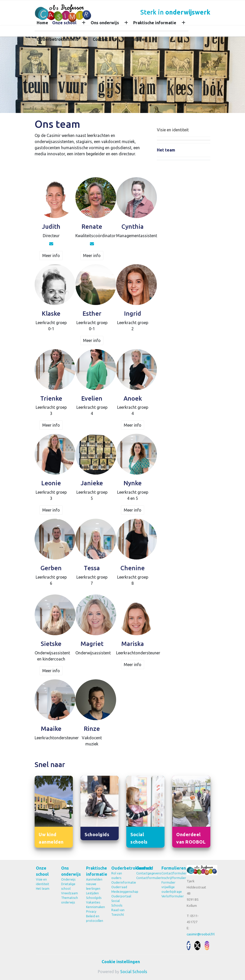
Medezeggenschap (120, 892)
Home (42, 23)
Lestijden (92, 893)
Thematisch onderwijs (70, 900)
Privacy (91, 912)
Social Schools (134, 972)
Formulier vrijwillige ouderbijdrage (170, 887)
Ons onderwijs (105, 23)
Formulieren (134, 39)
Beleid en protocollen (95, 918)
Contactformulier (145, 878)
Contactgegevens (145, 873)
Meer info (51, 256)
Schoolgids (94, 898)
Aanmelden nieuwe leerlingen (94, 884)
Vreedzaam (70, 893)
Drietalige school (68, 886)
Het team (166, 150)
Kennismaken (95, 907)
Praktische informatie (155, 23)
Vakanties (93, 902)
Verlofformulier (170, 896)
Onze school (64, 23)
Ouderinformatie (120, 882)
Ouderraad (119, 887)
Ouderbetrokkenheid (58, 39)
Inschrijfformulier (170, 878)
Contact (100, 39)
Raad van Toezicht (118, 912)
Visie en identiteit (173, 130)
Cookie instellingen (121, 962)
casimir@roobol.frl (201, 934)
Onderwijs (68, 879)
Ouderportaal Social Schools (120, 901)
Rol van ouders (117, 876)
